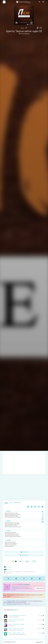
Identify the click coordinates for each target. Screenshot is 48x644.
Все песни (40, 642)
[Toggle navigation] (43, 2)
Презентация (17, 502)
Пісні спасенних (24, 34)
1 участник (9, 570)
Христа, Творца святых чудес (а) (17, 615)
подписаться (40, 588)
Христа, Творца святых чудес (16, 620)
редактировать (38, 601)
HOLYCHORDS (17, 585)
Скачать (24, 552)
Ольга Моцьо (8, 567)
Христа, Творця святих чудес (16, 629)
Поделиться (24, 555)
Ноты (11, 502)
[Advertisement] (24, 463)
